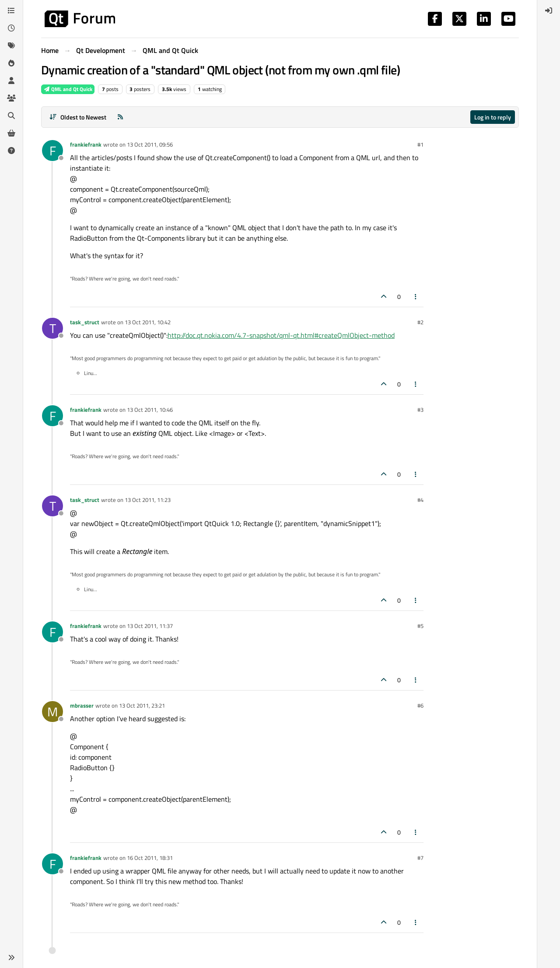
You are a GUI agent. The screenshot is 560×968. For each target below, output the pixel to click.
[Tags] (11, 46)
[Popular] (11, 63)
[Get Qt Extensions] (11, 133)
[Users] (11, 81)
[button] (11, 957)
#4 (420, 500)
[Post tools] (416, 296)
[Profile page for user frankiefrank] (52, 151)
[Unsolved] (11, 151)
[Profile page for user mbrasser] (52, 712)
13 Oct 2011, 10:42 (148, 322)
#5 (420, 626)
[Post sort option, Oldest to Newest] (78, 117)
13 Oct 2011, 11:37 (150, 626)
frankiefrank (86, 144)
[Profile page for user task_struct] (52, 328)
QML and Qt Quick (68, 89)
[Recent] (11, 28)
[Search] (11, 116)
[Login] (549, 11)
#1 (420, 144)
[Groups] (11, 98)
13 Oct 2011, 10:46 (150, 410)
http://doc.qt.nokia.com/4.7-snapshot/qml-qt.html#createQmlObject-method (281, 335)
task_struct (85, 322)
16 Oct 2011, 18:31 (150, 858)
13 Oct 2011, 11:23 (148, 500)
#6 (420, 705)
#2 (420, 322)
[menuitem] (549, 11)
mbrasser (82, 705)
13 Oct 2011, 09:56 (150, 144)
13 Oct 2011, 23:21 (142, 705)
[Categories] (11, 11)
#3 (420, 410)
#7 (420, 858)
